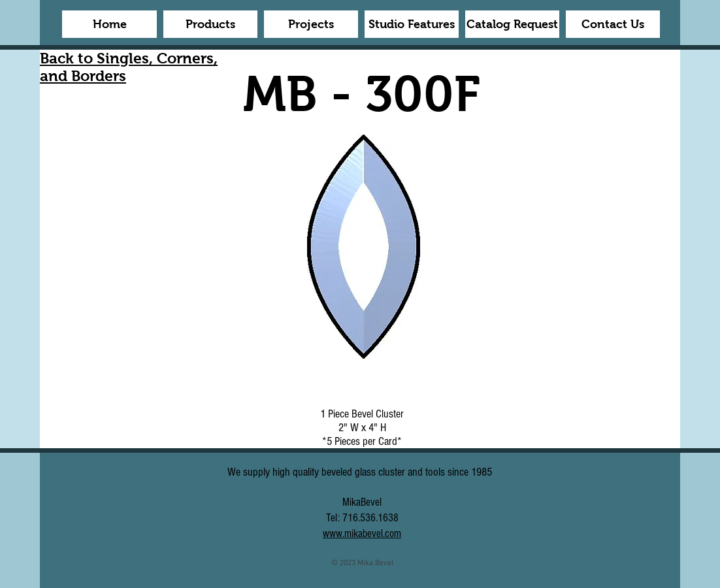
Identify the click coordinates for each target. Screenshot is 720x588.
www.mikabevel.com (362, 533)
